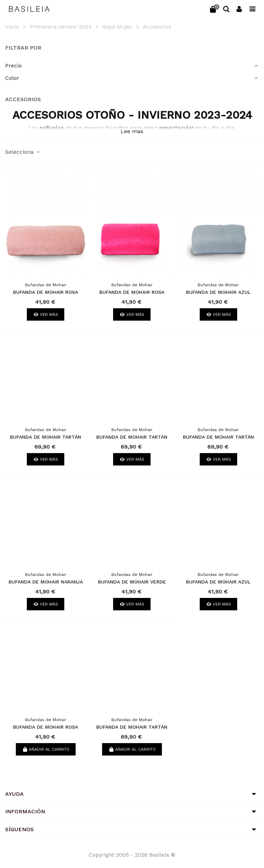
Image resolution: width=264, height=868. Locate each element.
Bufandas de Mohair (46, 285)
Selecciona (23, 152)
